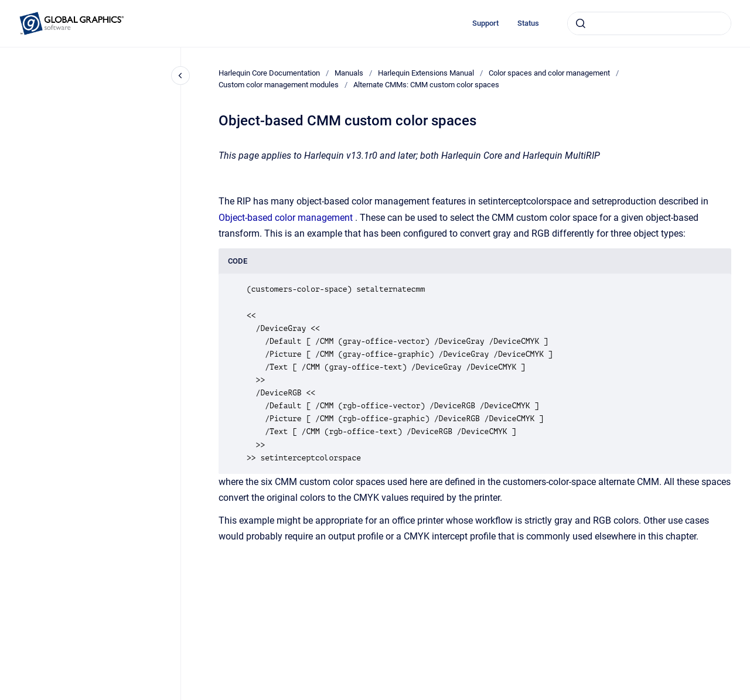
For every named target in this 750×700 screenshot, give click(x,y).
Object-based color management (286, 218)
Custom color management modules (279, 85)
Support (485, 23)
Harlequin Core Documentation (269, 73)
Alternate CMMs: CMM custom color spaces (426, 85)
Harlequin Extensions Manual (426, 73)
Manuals (349, 73)
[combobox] (649, 23)
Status (528, 23)
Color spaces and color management (549, 73)
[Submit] (581, 23)
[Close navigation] (180, 76)
